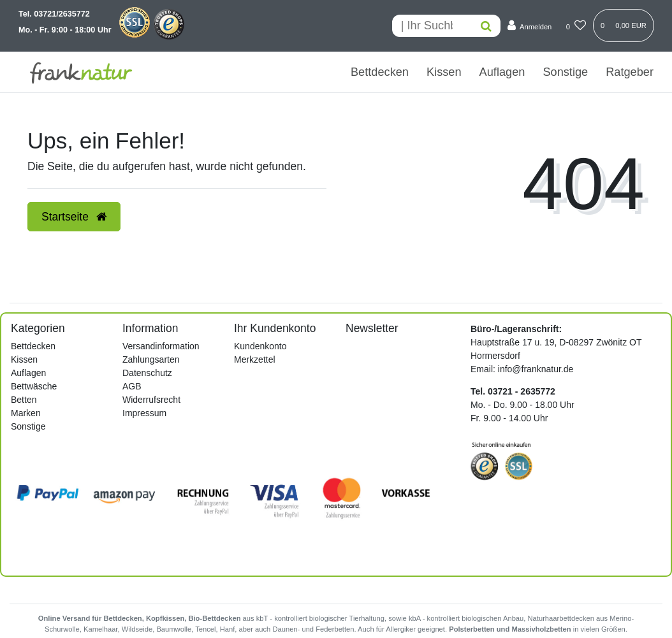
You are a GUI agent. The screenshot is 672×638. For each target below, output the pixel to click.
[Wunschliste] (576, 26)
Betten (24, 400)
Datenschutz (147, 373)
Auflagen (502, 72)
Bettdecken (380, 72)
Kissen (444, 72)
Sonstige (565, 72)
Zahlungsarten (151, 359)
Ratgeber (630, 72)
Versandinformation (161, 346)
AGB (132, 386)
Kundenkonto (260, 346)
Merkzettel (255, 359)
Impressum (144, 413)
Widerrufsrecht (151, 400)
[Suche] (486, 26)
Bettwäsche (34, 386)
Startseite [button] (74, 217)
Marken (26, 413)
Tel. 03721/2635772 (54, 14)
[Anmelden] (530, 26)
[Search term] (432, 26)
